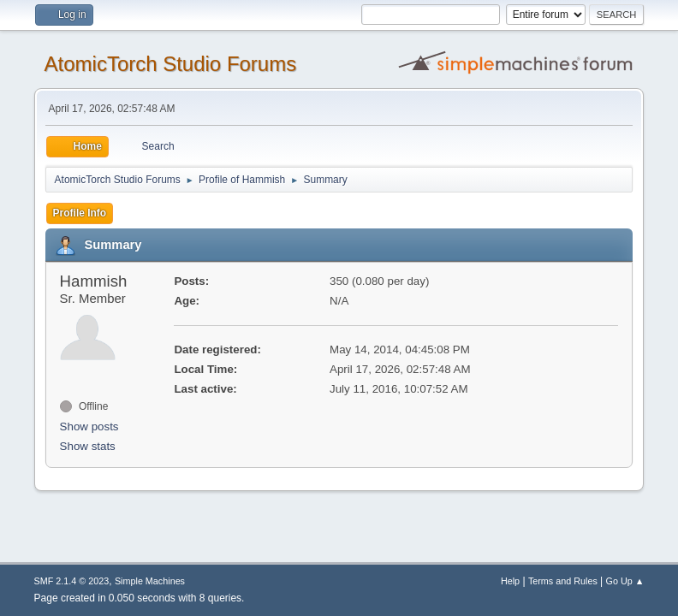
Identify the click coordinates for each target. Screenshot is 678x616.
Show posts (89, 426)
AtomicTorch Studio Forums (171, 64)
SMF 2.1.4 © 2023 (72, 581)
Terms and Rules (563, 581)
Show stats (88, 446)
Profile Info (80, 213)
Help (510, 581)
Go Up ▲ (625, 581)
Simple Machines (150, 581)
